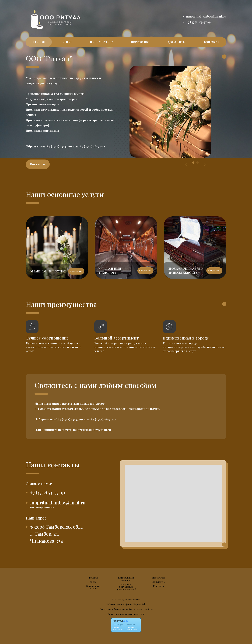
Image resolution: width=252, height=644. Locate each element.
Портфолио (140, 42)
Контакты (212, 42)
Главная (39, 42)
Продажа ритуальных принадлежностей (126, 587)
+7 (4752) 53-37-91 (199, 22)
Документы (177, 42)
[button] (193, 163)
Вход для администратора (126, 599)
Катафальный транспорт (126, 579)
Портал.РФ (139, 604)
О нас (67, 42)
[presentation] (186, 163)
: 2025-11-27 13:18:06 (143, 609)
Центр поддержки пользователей (126, 614)
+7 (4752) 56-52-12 (92, 146)
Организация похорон (93, 587)
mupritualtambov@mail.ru (206, 16)
